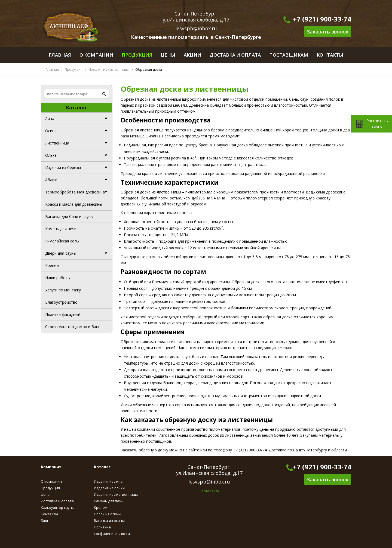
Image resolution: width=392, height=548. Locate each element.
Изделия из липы (109, 481)
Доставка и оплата (57, 501)
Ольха (51, 155)
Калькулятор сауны (58, 507)
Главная (52, 70)
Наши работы (58, 278)
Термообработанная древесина (75, 192)
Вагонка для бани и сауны (69, 216)
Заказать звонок (328, 32)
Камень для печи (61, 229)
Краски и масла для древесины (74, 204)
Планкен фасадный (63, 314)
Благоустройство (61, 302)
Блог (45, 521)
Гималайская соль (62, 241)
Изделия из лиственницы (109, 70)
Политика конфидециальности (112, 530)
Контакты (49, 514)
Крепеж (52, 265)
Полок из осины (108, 514)
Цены (46, 494)
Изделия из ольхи (109, 488)
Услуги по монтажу (63, 290)
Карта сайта (209, 491)
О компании (51, 481)
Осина (51, 131)
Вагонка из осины (109, 521)
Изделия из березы (63, 167)
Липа (50, 118)
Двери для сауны (61, 253)
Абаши (51, 180)
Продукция (74, 70)
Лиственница (57, 143)
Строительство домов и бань (73, 327)
